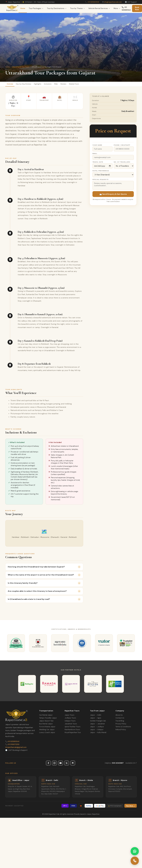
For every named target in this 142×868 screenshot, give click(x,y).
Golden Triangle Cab (98, 722)
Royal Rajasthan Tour (73, 734)
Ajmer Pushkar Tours (73, 728)
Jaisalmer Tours (71, 725)
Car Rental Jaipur (46, 716)
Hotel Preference (101, 172)
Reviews (80, 85)
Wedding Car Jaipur (47, 731)
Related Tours (94, 85)
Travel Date (98, 163)
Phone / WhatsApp (122, 146)
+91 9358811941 (93, 2)
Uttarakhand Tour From (21, 67)
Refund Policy (121, 731)
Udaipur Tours (70, 722)
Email (95, 155)
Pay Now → (131, 807)
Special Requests (100, 181)
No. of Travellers (122, 163)
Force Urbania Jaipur (47, 728)
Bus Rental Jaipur (46, 725)
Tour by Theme (77, 8)
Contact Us (120, 719)
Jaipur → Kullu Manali (98, 734)
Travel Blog (120, 722)
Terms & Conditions (123, 728)
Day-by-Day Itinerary (29, 85)
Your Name (97, 146)
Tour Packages (36, 8)
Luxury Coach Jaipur (47, 734)
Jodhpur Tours (70, 719)
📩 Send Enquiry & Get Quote (113, 195)
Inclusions (59, 85)
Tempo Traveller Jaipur (48, 719)
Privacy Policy (121, 725)
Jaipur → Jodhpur (97, 728)
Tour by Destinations (57, 8)
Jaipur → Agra (96, 719)
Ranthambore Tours (72, 731)
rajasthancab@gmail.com (16, 748)
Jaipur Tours (69, 716)
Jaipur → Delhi (96, 716)
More (117, 8)
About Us (119, 716)
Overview (12, 85)
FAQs (70, 85)
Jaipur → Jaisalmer (97, 725)
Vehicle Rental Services (99, 8)
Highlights (46, 85)
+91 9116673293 (12, 746)
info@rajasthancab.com (113, 2)
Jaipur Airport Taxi (46, 722)
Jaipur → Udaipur (97, 731)
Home (23, 8)
